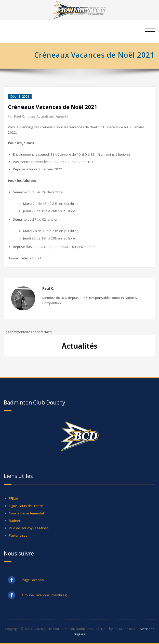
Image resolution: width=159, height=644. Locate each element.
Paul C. (19, 116)
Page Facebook (34, 580)
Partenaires (18, 535)
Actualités (45, 116)
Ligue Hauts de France (26, 506)
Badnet (15, 521)
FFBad (14, 498)
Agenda (62, 116)
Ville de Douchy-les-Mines (29, 528)
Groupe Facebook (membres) (45, 595)
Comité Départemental (26, 513)
